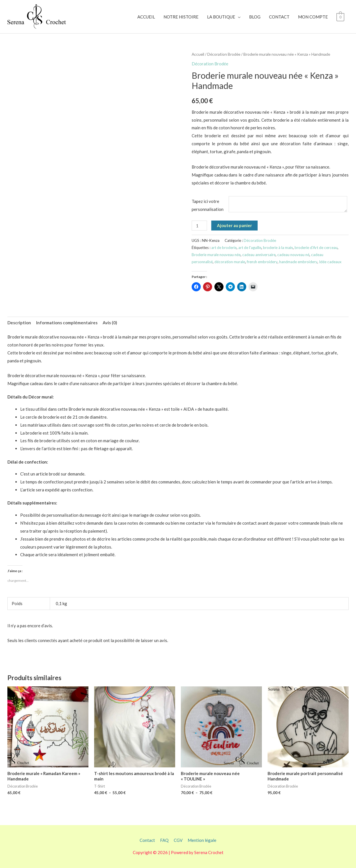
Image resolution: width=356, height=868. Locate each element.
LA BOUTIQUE (221, 17)
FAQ (164, 840)
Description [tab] (19, 323)
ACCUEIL (146, 17)
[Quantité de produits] (199, 226)
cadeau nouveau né (293, 255)
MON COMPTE (313, 17)
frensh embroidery (262, 262)
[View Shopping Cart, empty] (341, 17)
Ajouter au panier (234, 225)
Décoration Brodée (224, 54)
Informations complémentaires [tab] (67, 323)
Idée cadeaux (330, 262)
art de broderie (224, 248)
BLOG (255, 17)
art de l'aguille (250, 248)
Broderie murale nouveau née (216, 255)
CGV (178, 840)
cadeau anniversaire (259, 255)
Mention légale (202, 840)
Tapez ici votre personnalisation (208, 205)
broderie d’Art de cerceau (316, 248)
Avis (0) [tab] (110, 323)
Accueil (198, 54)
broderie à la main (278, 248)
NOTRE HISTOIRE (181, 17)
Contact (147, 840)
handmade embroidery (298, 262)
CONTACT (280, 17)
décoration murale (230, 262)
